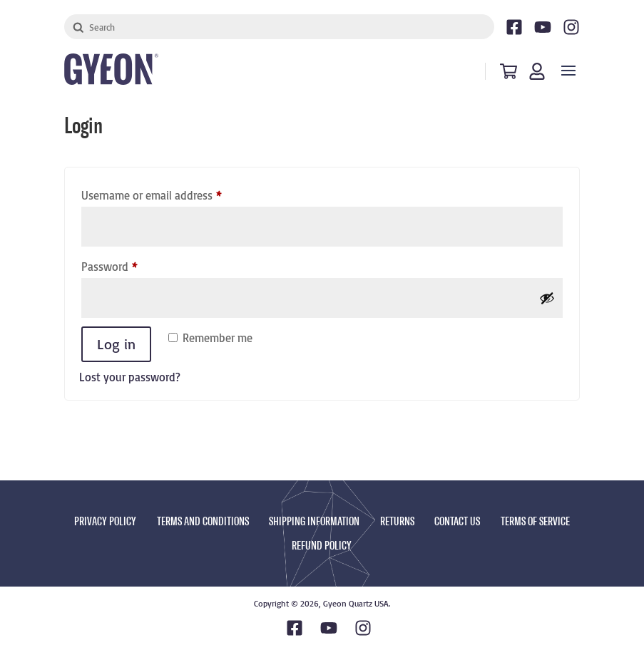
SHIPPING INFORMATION (314, 521)
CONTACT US (457, 521)
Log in (116, 344)
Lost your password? (130, 377)
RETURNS (397, 521)
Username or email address (173, 193)
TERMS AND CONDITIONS (203, 521)
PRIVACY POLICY (105, 521)
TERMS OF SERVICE (535, 521)
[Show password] (547, 298)
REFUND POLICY (322, 546)
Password (131, 264)
